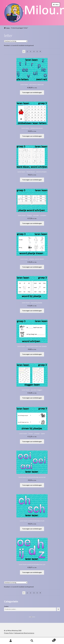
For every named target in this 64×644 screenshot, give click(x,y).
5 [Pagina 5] (37, 51)
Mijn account (11, 641)
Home (8, 28)
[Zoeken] (58, 609)
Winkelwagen (49, 639)
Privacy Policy (9, 633)
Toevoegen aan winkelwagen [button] (32, 92)
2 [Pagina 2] (27, 51)
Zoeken (6, 606)
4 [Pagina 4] (34, 51)
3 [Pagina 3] (31, 51)
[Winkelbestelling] (16, 41)
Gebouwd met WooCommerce (24, 633)
